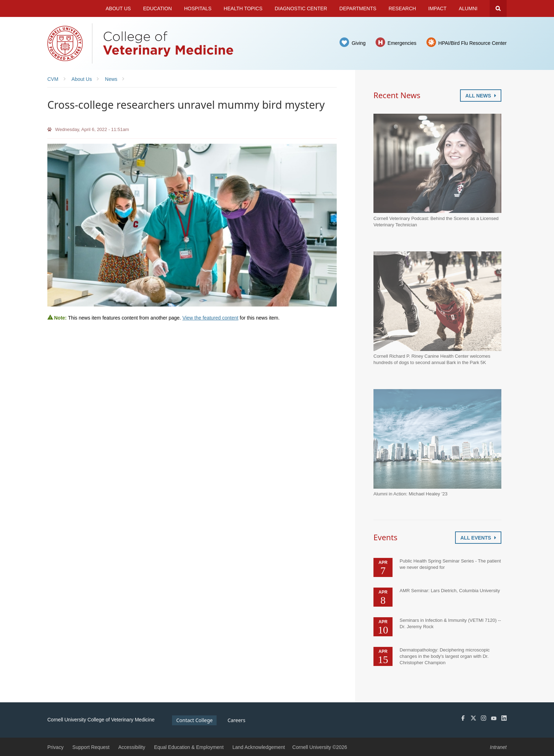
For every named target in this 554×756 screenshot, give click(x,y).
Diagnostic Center (301, 8)
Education (157, 8)
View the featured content (210, 318)
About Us (118, 8)
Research (402, 8)
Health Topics (243, 8)
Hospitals (198, 8)
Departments (358, 8)
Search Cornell (498, 8)
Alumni (468, 8)
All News (481, 96)
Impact (437, 8)
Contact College (195, 720)
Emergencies (402, 43)
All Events (478, 538)
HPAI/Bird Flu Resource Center (473, 43)
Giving (359, 43)
